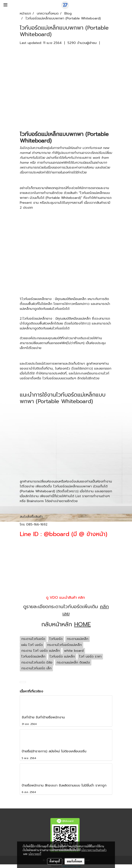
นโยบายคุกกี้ (35, 854)
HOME (82, 624)
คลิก (82, 597)
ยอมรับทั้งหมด (75, 861)
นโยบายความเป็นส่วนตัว (94, 850)
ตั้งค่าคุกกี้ (55, 861)
